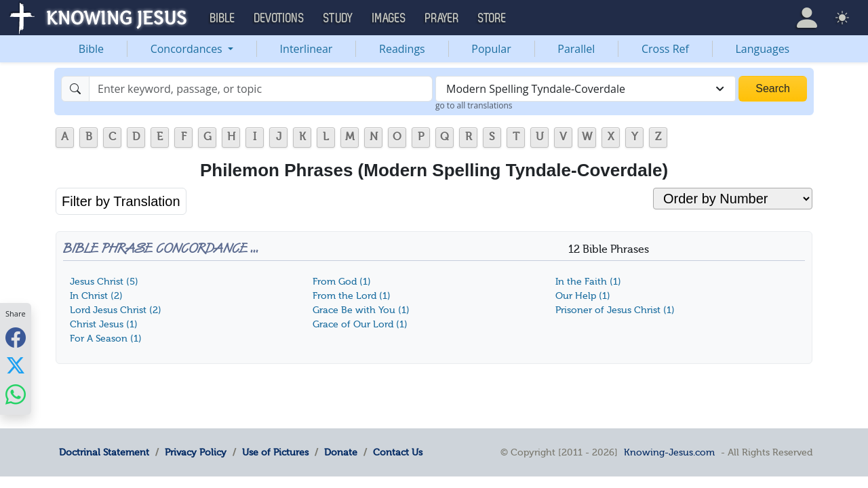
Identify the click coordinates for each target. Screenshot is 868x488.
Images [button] (389, 18)
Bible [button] (223, 18)
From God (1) (342, 282)
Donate (341, 452)
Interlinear (307, 49)
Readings (402, 49)
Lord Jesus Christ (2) (116, 310)
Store (492, 18)
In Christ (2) (96, 296)
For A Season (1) (106, 339)
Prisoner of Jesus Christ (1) (615, 310)
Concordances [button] (188, 49)
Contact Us (398, 452)
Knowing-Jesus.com (669, 452)
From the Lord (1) (352, 296)
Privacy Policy (196, 452)
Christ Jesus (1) (104, 324)
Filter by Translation (121, 201)
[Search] (261, 89)
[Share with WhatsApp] (16, 394)
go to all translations (474, 105)
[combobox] (586, 89)
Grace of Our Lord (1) (360, 324)
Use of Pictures (275, 452)
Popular (491, 49)
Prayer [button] (442, 18)
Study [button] (338, 18)
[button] (807, 18)
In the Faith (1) (588, 282)
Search (773, 88)
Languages (763, 49)
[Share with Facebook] (16, 337)
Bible (91, 49)
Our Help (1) (583, 296)
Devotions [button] (279, 18)
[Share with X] (16, 365)
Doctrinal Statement (104, 452)
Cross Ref (665, 49)
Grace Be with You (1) (361, 310)
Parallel (576, 49)
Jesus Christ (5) (104, 282)
